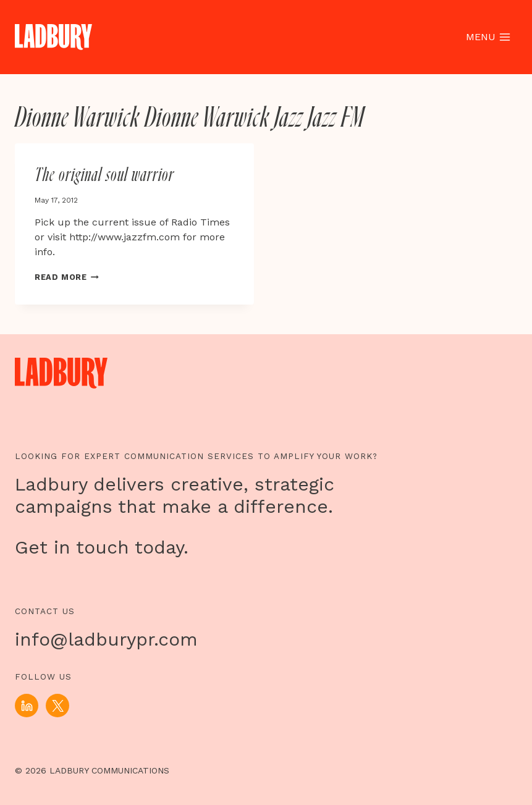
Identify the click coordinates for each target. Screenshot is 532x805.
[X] (57, 706)
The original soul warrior (104, 175)
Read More (67, 277)
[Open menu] (488, 37)
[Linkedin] (27, 706)
